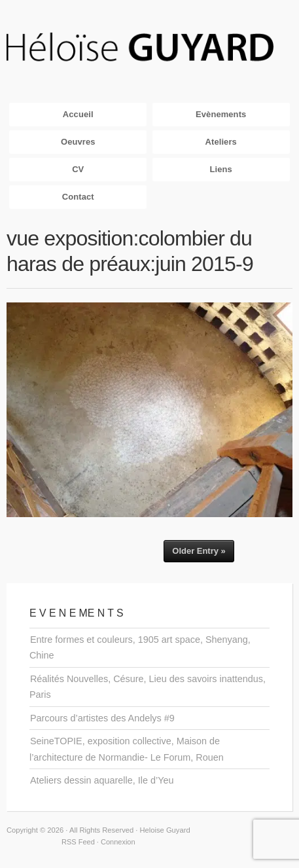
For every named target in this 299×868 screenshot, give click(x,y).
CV (78, 169)
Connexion (118, 842)
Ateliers (221, 142)
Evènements (221, 114)
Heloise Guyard (149, 48)
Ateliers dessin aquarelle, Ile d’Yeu (102, 780)
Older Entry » (199, 551)
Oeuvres (78, 142)
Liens (221, 169)
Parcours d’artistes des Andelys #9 (102, 718)
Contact (78, 197)
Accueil (78, 114)
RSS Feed (78, 842)
